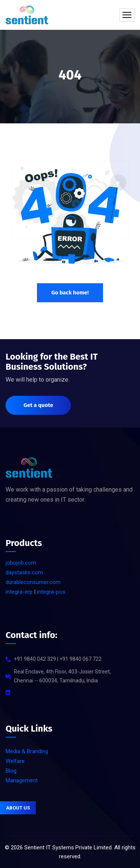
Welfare (15, 761)
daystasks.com (24, 572)
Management (22, 780)
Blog (11, 771)
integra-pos (51, 592)
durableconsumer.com (33, 582)
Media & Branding (27, 751)
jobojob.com (21, 563)
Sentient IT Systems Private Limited (68, 848)
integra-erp (19, 592)
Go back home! (70, 293)
